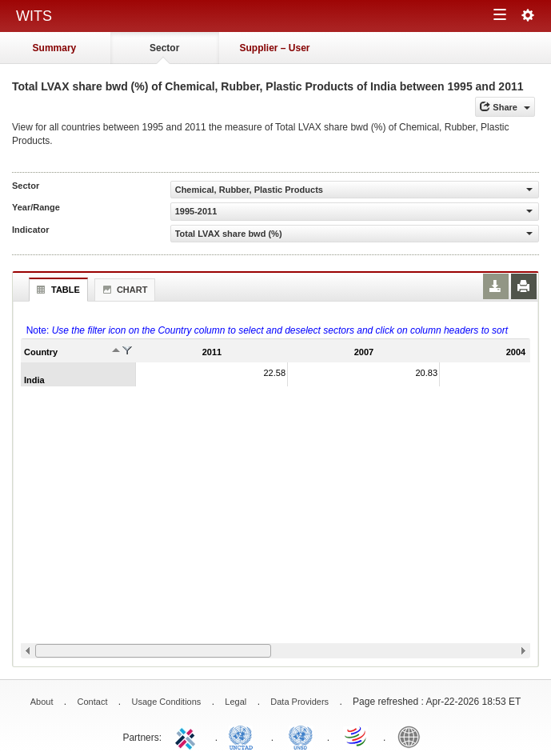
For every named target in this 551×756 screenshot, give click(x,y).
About (42, 702)
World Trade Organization (357, 736)
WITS (34, 16)
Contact (93, 702)
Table (56, 290)
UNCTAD (244, 736)
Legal (236, 702)
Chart (123, 290)
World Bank (413, 736)
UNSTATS (301, 736)
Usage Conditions (166, 702)
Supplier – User (274, 48)
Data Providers (299, 702)
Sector (164, 48)
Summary (55, 48)
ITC (188, 736)
